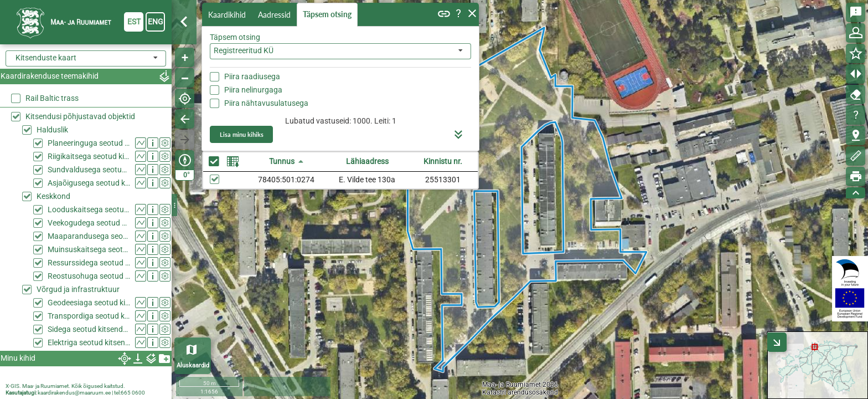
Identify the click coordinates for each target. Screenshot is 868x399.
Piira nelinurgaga (253, 90)
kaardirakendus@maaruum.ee (74, 393)
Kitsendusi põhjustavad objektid (80, 116)
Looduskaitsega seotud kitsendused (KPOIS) (89, 209)
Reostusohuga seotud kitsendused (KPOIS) (89, 276)
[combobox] (340, 51)
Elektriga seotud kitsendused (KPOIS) (89, 342)
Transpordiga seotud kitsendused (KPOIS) (89, 316)
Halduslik (52, 130)
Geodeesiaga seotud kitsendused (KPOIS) (89, 303)
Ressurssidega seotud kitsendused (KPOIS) (89, 263)
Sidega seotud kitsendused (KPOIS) (89, 329)
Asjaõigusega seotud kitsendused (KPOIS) (89, 183)
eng (156, 22)
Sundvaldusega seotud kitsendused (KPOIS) (89, 170)
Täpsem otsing (327, 14)
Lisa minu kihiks (242, 134)
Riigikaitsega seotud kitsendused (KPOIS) (89, 156)
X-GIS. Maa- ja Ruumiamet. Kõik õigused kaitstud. (65, 386)
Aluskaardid (193, 365)
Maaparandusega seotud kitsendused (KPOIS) (89, 236)
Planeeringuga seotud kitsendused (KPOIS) (89, 143)
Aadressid (274, 15)
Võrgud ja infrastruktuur (78, 289)
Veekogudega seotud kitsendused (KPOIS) (89, 223)
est (134, 22)
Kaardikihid (227, 15)
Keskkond (53, 196)
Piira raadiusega (252, 76)
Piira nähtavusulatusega (266, 103)
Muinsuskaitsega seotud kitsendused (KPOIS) (89, 249)
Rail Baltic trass (52, 98)
